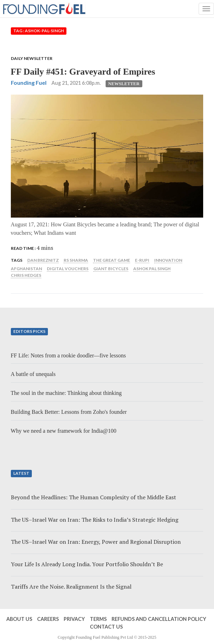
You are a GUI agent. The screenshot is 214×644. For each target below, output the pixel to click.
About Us (19, 619)
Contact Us (106, 627)
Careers (48, 619)
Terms (98, 619)
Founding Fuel (29, 83)
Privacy (74, 619)
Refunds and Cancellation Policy (159, 619)
